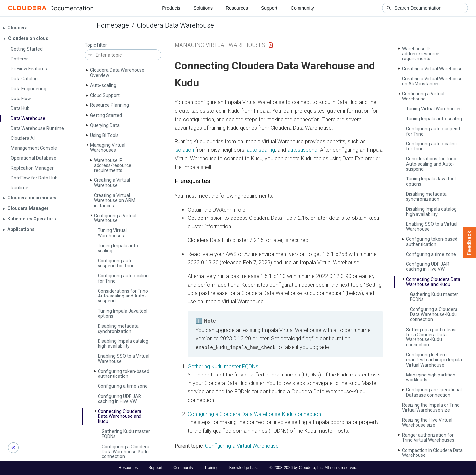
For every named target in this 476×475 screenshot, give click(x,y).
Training (211, 468)
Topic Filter (96, 45)
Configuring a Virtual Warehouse (115, 218)
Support (269, 8)
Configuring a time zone (123, 386)
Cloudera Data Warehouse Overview (117, 73)
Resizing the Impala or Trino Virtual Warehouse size (431, 407)
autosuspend (302, 150)
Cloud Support (105, 95)
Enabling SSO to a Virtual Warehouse (124, 358)
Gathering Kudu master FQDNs (126, 434)
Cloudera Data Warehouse (175, 25)
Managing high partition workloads (431, 377)
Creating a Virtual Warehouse (112, 183)
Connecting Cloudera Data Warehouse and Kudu (120, 416)
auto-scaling (261, 150)
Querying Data (105, 125)
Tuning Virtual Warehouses (112, 233)
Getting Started (106, 115)
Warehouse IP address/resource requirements (113, 165)
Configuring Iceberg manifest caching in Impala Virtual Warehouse (434, 360)
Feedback (470, 243)
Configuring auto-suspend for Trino (116, 263)
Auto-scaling (103, 85)
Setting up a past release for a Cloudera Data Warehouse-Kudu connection (432, 337)
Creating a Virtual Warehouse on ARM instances (115, 200)
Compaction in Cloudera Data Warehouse (432, 453)
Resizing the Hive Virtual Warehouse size (427, 423)
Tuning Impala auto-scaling (119, 248)
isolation (184, 150)
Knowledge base (244, 468)
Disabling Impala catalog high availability (123, 344)
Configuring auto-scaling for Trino (123, 278)
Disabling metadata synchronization (118, 328)
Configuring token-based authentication (124, 374)
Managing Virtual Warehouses (108, 148)
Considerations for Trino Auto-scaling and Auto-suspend (123, 296)
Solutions (203, 8)
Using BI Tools (104, 135)
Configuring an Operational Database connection (434, 392)
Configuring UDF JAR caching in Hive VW (119, 399)
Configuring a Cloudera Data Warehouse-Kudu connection (126, 452)
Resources (237, 8)
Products (171, 8)
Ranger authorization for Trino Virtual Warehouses (428, 437)
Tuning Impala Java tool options (123, 314)
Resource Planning (109, 105)
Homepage (113, 25)
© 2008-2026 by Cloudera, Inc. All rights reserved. (314, 468)
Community (302, 8)
